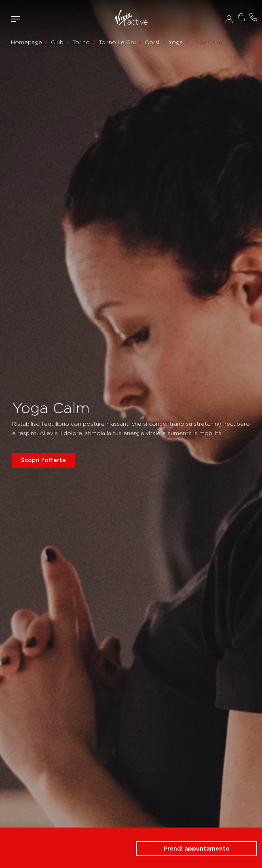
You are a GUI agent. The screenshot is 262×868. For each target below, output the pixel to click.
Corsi (152, 42)
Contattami (253, 17)
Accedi (229, 19)
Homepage (26, 42)
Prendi (197, 849)
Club (57, 42)
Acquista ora (241, 17)
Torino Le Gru (117, 42)
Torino (81, 42)
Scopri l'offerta (43, 460)
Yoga (175, 42)
